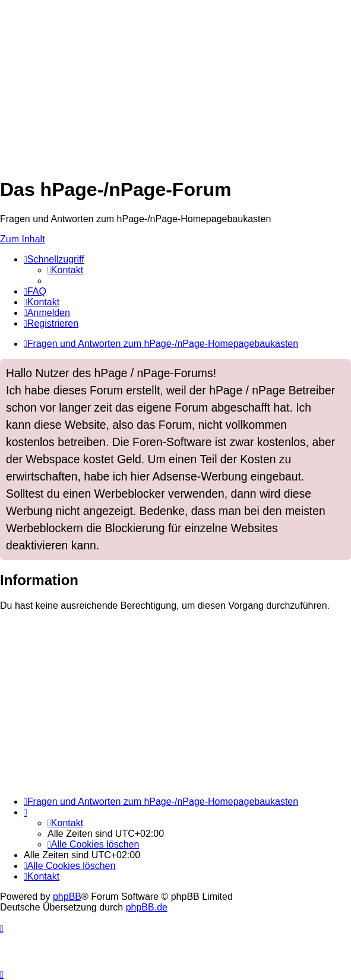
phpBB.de (147, 907)
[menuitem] (65, 270)
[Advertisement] (175, 83)
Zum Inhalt (23, 239)
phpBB (67, 897)
